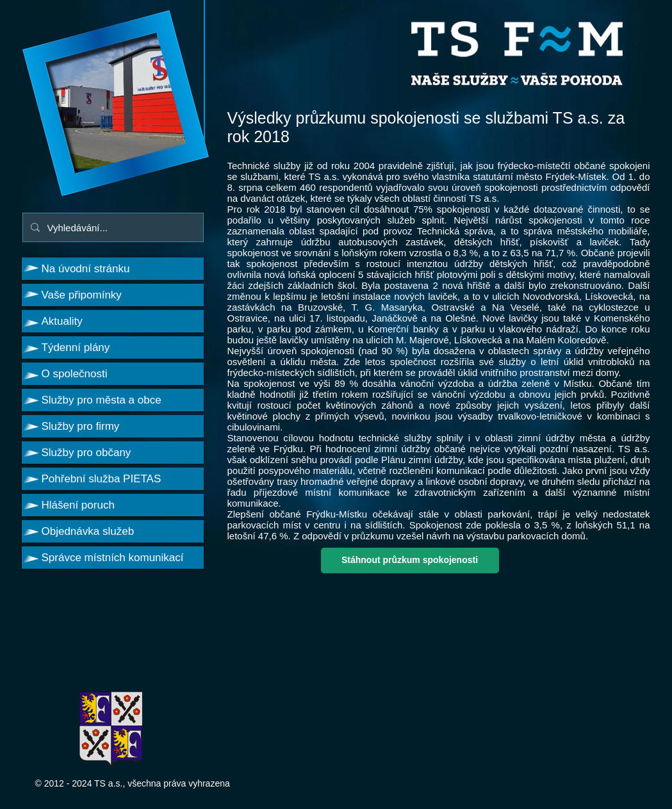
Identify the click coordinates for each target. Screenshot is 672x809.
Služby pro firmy (81, 426)
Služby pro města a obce (102, 400)
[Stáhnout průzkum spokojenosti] (410, 560)
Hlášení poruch (78, 505)
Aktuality (62, 321)
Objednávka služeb (88, 531)
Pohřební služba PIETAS (102, 479)
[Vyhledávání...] (112, 227)
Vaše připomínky (82, 295)
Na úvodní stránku (86, 269)
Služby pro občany (86, 453)
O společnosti (75, 374)
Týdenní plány (76, 347)
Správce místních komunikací (113, 558)
